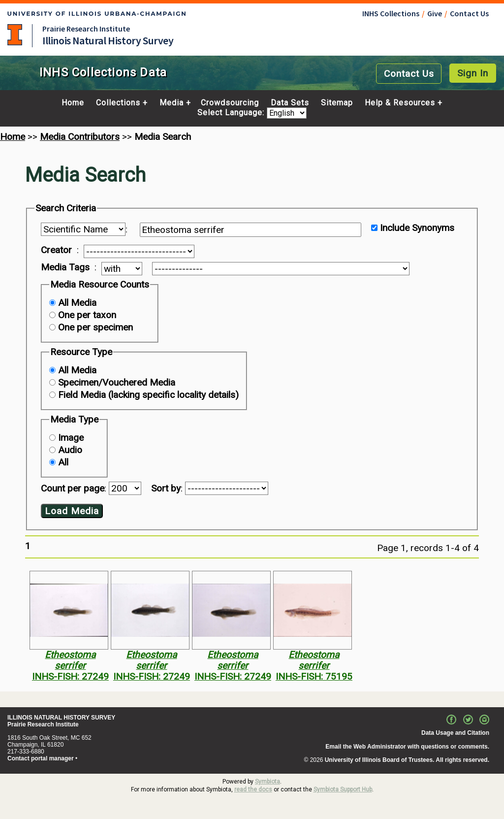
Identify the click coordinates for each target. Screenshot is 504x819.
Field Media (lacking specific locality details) (148, 395)
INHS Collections (391, 13)
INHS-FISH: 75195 (314, 676)
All (63, 462)
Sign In (473, 73)
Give (435, 13)
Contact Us (469, 13)
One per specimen (95, 327)
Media (172, 103)
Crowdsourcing (230, 103)
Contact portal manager (41, 758)
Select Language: (232, 113)
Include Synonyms (417, 228)
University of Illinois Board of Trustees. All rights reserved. (407, 760)
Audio (70, 450)
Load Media (72, 511)
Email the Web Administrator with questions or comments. (407, 747)
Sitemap (337, 103)
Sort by (166, 488)
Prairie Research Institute (86, 29)
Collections (118, 103)
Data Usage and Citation (455, 733)
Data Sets (290, 103)
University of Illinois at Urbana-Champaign (15, 35)
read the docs (253, 789)
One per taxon (87, 315)
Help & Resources (400, 103)
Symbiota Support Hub (343, 789)
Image (71, 438)
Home (73, 103)
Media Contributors (80, 137)
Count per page (73, 488)
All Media (77, 303)
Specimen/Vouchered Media (117, 382)
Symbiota (268, 782)
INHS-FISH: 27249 (70, 676)
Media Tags (65, 267)
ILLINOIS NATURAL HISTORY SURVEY (61, 718)
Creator (56, 250)
